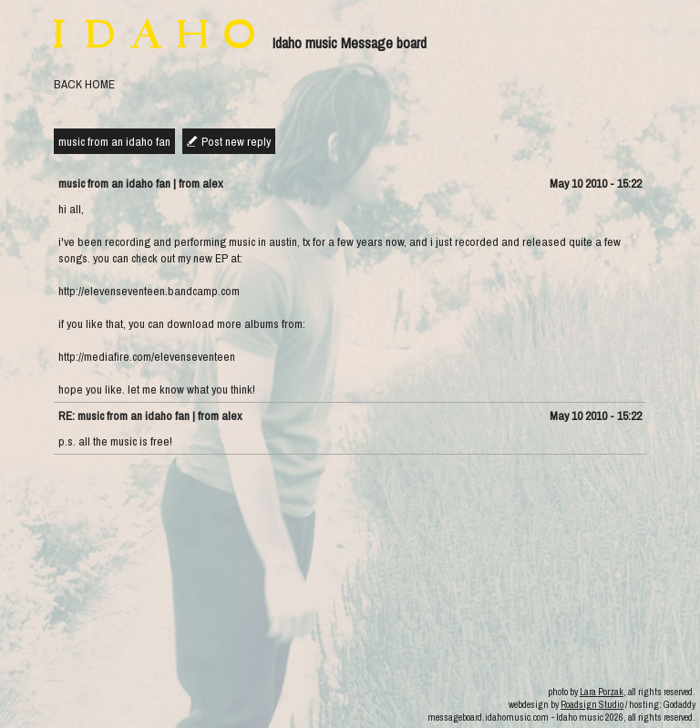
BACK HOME (84, 84)
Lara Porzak (602, 692)
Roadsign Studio (592, 704)
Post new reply (236, 141)
